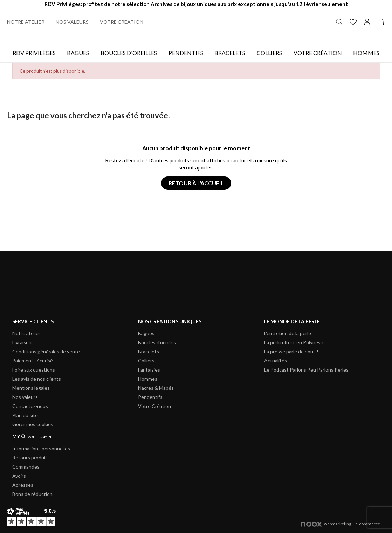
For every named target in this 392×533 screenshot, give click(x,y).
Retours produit (30, 458)
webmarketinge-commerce (341, 524)
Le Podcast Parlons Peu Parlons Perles (306, 370)
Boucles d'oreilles (129, 53)
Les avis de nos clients (37, 379)
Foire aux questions (34, 370)
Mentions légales (31, 388)
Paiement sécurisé (33, 361)
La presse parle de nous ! (291, 351)
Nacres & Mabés (156, 388)
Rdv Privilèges (34, 53)
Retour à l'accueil (196, 183)
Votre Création (318, 53)
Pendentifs (186, 53)
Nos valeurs (72, 22)
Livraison (22, 342)
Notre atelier (26, 22)
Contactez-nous (30, 406)
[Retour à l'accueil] (196, 22)
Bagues (78, 53)
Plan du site (25, 415)
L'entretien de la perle (288, 333)
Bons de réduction (32, 494)
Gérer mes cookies (33, 424)
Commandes (26, 467)
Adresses (23, 485)
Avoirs (19, 476)
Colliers (269, 53)
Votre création (122, 22)
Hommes (366, 53)
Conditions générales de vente (46, 351)
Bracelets (230, 53)
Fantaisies (149, 370)
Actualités (276, 361)
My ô (33, 436)
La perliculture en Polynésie (294, 342)
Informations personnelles (41, 448)
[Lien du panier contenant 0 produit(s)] (381, 21)
